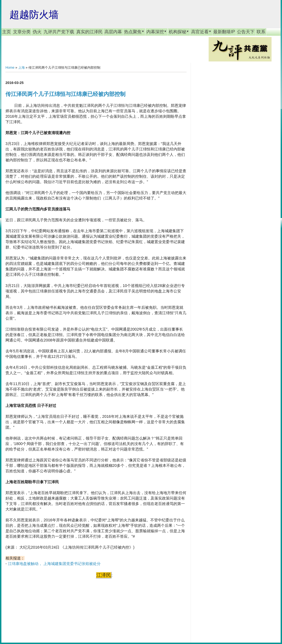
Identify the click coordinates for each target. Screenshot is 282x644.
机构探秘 (179, 32)
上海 (22, 68)
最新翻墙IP (224, 32)
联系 (261, 32)
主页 (7, 32)
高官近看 (201, 32)
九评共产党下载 (59, 32)
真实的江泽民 (89, 32)
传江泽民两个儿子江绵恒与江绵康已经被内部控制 (65, 94)
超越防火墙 (34, 15)
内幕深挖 (157, 32)
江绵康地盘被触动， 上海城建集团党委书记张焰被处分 (54, 564)
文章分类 (22, 32)
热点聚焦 (134, 32)
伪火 (37, 32)
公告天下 (246, 32)
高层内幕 (113, 32)
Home (10, 68)
